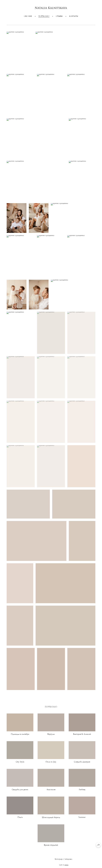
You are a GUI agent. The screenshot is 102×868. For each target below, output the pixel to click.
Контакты (74, 16)
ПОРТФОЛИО (44, 16)
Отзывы (59, 16)
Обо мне (28, 16)
